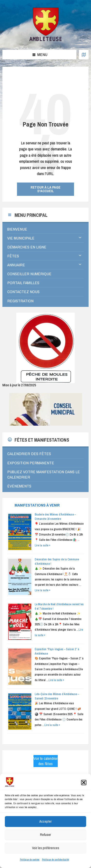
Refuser (45, 840)
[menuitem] (45, 229)
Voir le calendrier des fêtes (46, 761)
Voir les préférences (46, 854)
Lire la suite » (42, 545)
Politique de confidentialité (55, 865)
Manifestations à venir (37, 505)
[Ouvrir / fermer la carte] (84, 55)
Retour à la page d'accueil (45, 189)
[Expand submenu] (80, 238)
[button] (84, 788)
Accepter (45, 827)
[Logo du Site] (45, 40)
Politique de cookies (30, 865)
